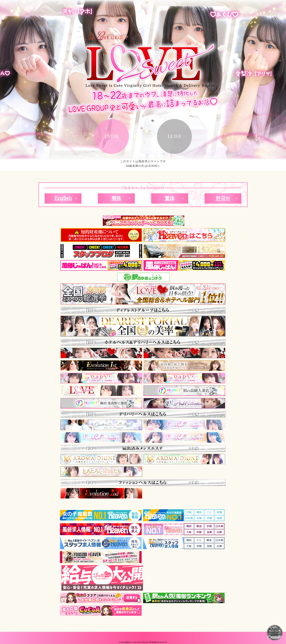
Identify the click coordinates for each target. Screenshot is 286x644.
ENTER (112, 136)
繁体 (170, 198)
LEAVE (174, 136)
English (63, 198)
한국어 (223, 198)
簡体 (116, 198)
